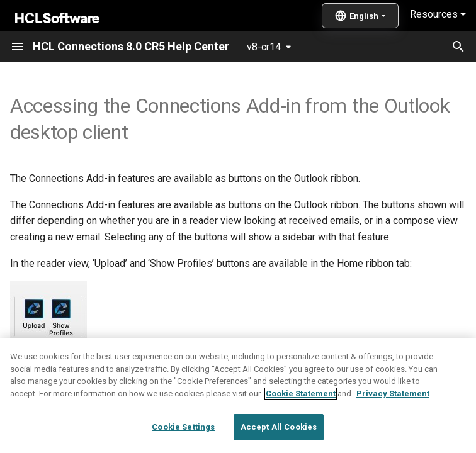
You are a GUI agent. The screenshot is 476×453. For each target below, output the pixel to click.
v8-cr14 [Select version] (264, 47)
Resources (438, 14)
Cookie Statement (301, 436)
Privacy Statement (393, 436)
